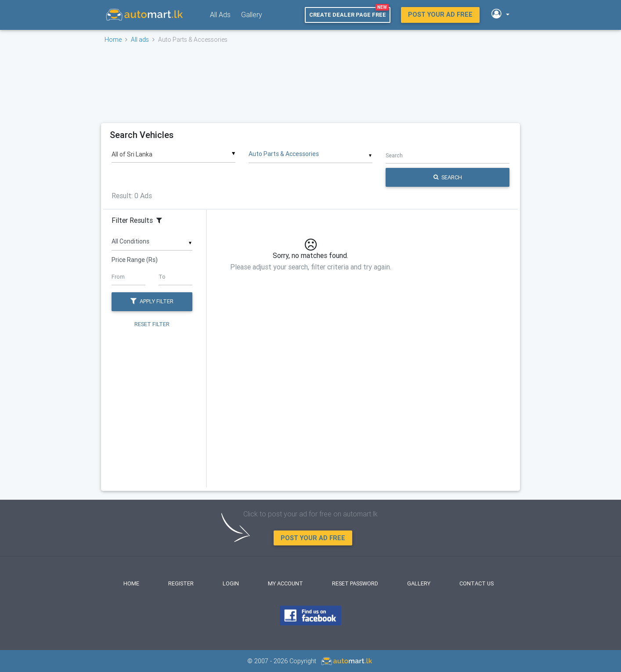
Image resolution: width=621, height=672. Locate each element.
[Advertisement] (310, 83)
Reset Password (355, 583)
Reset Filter (152, 324)
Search (448, 177)
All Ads (220, 15)
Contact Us (477, 583)
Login (231, 583)
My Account (285, 583)
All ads (140, 40)
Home (113, 40)
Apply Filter (152, 301)
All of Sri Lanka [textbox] (132, 154)
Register (181, 583)
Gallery (252, 15)
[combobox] (173, 151)
